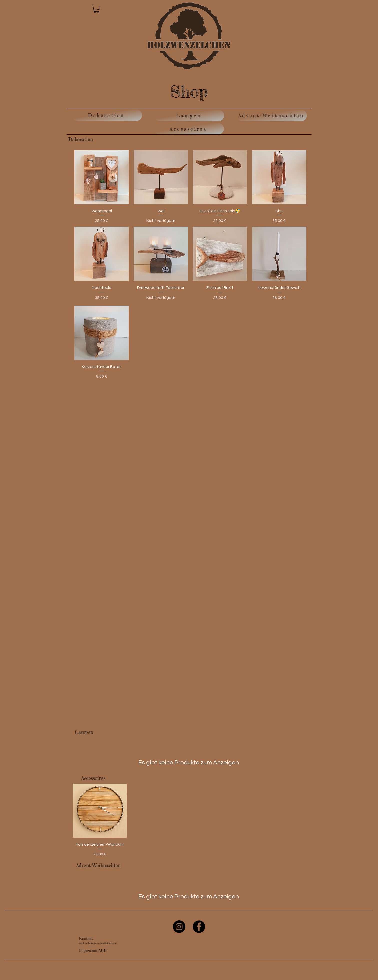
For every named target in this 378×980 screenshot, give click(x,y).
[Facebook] (199, 927)
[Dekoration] (107, 115)
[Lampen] (189, 115)
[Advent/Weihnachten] (272, 115)
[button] (97, 9)
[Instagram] (179, 927)
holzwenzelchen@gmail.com (101, 943)
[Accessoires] (189, 129)
